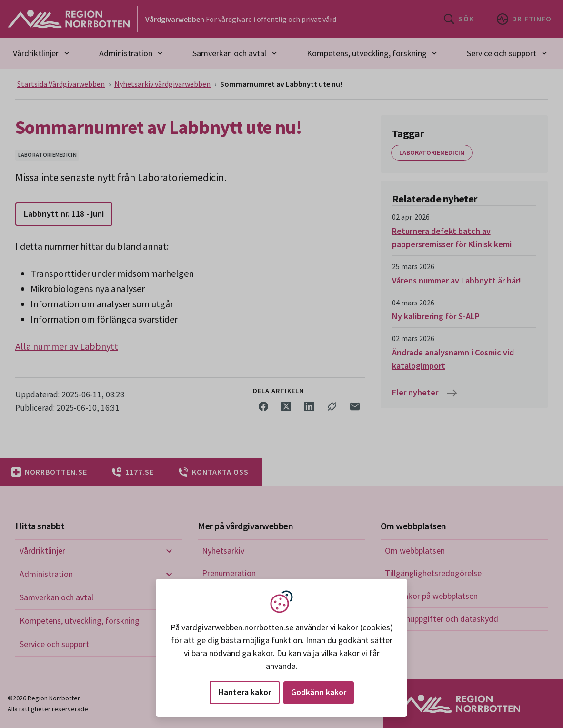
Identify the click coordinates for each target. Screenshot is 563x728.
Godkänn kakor (319, 692)
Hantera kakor (245, 692)
